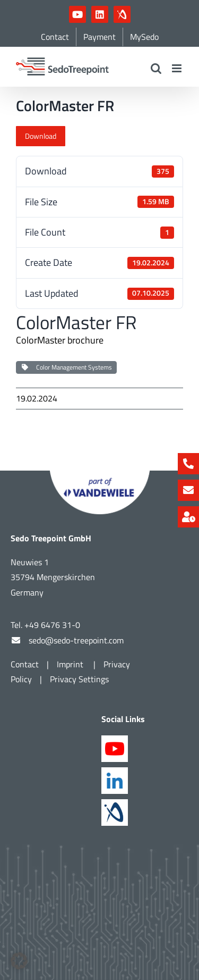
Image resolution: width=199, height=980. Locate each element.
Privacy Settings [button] (79, 679)
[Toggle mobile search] (156, 68)
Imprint (71, 664)
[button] (19, 961)
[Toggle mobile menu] (178, 68)
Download (41, 136)
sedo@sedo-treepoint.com (76, 640)
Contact (25, 664)
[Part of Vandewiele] (100, 475)
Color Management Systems (66, 367)
